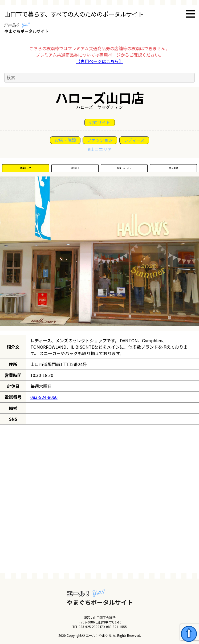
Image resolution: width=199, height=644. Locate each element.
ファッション (100, 140)
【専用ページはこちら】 (100, 61)
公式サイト (100, 122)
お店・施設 (65, 140)
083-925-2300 (89, 627)
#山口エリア (100, 149)
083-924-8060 (44, 397)
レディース (134, 140)
